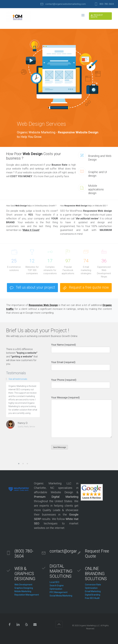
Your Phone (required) (82, 383)
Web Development (23, 585)
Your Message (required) (82, 417)
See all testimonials (18, 379)
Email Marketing (93, 591)
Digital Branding (93, 595)
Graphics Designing (24, 588)
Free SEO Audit (92, 598)
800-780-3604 (107, 4)
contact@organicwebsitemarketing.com (66, 4)
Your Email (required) (82, 366)
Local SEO (54, 582)
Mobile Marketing (23, 591)
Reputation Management (27, 595)
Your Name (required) (82, 348)
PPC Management (59, 592)
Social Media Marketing (61, 596)
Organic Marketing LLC (89, 626)
